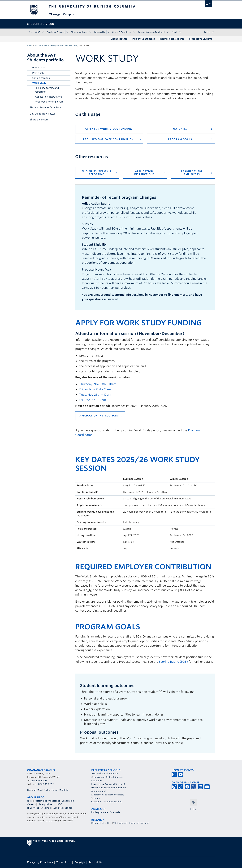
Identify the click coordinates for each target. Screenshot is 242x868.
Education (97, 781)
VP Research (120, 823)
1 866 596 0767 (45, 784)
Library (41, 804)
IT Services (33, 808)
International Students (172, 39)
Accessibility (95, 862)
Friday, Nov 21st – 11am (95, 389)
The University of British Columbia (34, 10)
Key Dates (180, 129)
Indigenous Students (143, 39)
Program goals (180, 139)
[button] (67, 67)
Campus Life (100, 32)
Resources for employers (49, 102)
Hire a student (71, 45)
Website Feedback (63, 808)
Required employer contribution (108, 139)
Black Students (119, 39)
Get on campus (41, 78)
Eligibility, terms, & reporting (97, 173)
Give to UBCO (55, 804)
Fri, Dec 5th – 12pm (93, 400)
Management (99, 791)
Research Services (139, 823)
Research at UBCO (101, 823)
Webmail (46, 808)
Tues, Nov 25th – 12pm (95, 395)
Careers (31, 804)
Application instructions (49, 97)
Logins (207, 32)
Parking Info (50, 790)
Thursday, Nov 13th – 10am (98, 384)
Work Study (39, 83)
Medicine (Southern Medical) (108, 795)
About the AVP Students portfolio (49, 45)
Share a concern (39, 120)
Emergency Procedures (40, 862)
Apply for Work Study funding (108, 129)
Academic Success (56, 32)
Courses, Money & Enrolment (151, 32)
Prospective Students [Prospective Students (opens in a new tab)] (201, 39)
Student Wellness (79, 32)
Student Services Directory (45, 107)
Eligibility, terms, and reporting (47, 90)
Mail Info (64, 790)
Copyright (80, 862)
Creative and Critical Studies (107, 777)
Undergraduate (100, 812)
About (174, 32)
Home (30, 45)
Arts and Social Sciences (105, 773)
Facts (30, 801)
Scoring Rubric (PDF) (173, 662)
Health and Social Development (109, 788)
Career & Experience (122, 32)
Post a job (38, 73)
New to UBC (35, 32)
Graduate (115, 812)
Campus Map (34, 790)
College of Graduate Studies (107, 802)
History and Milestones (47, 801)
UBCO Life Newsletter (42, 114)
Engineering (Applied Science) (108, 784)
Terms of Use (64, 862)
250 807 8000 (39, 781)
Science (96, 798)
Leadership (68, 801)
